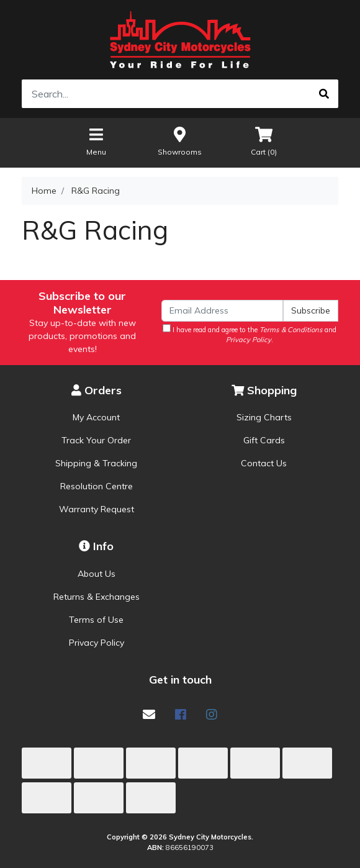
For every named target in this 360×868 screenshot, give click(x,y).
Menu (96, 141)
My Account (96, 417)
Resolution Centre (97, 486)
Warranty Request (97, 509)
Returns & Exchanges (97, 597)
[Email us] (149, 714)
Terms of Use (96, 620)
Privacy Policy (97, 643)
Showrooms (180, 141)
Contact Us (264, 463)
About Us (97, 574)
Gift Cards (264, 440)
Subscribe (311, 310)
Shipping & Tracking (96, 463)
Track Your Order (96, 440)
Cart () (264, 141)
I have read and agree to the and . (250, 334)
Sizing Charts (264, 417)
